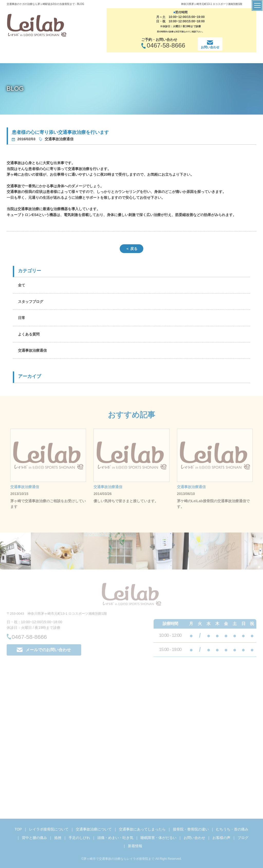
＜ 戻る (131, 249)
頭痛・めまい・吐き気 (115, 838)
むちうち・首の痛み (232, 829)
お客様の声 (221, 838)
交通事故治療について (94, 829)
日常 (22, 318)
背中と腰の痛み (34, 838)
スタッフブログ (31, 302)
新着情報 (135, 846)
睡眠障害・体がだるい (158, 838)
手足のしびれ (79, 838)
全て (22, 285)
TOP (18, 829)
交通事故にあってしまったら (142, 829)
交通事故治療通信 (32, 350)
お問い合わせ (194, 838)
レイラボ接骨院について (49, 829)
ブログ (243, 838)
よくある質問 (29, 334)
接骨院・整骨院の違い (191, 829)
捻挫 (58, 838)
